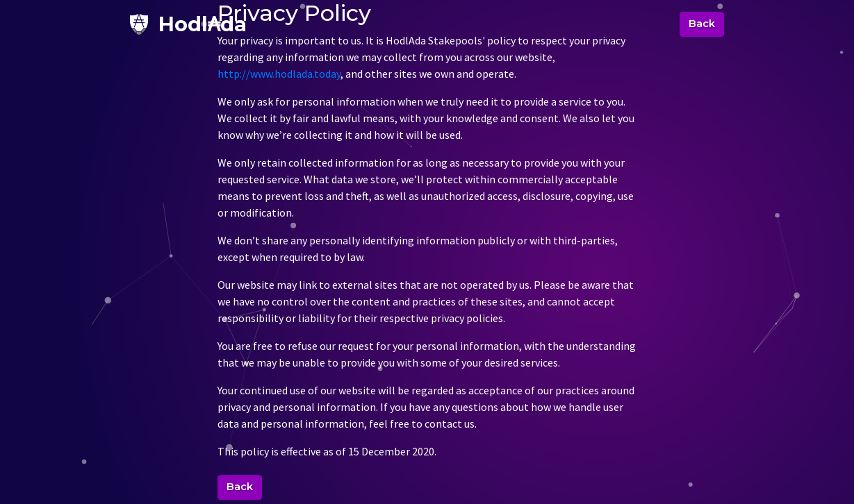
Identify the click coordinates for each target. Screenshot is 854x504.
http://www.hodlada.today (279, 74)
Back (702, 24)
